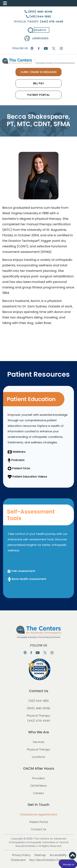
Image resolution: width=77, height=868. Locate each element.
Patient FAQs (19, 468)
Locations (38, 757)
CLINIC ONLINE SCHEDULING (38, 72)
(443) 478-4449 (38, 721)
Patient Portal (39, 822)
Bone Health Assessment (27, 579)
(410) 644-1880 (39, 701)
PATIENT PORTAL (39, 95)
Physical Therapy (39, 749)
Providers (39, 778)
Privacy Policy (21, 855)
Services (39, 742)
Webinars (17, 452)
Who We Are (39, 732)
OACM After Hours (39, 768)
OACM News (38, 786)
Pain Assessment (21, 571)
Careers (38, 793)
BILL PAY (39, 83)
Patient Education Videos (27, 477)
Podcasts (16, 460)
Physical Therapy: (38, 22)
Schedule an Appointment (39, 814)
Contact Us (39, 691)
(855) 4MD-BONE (38, 708)
